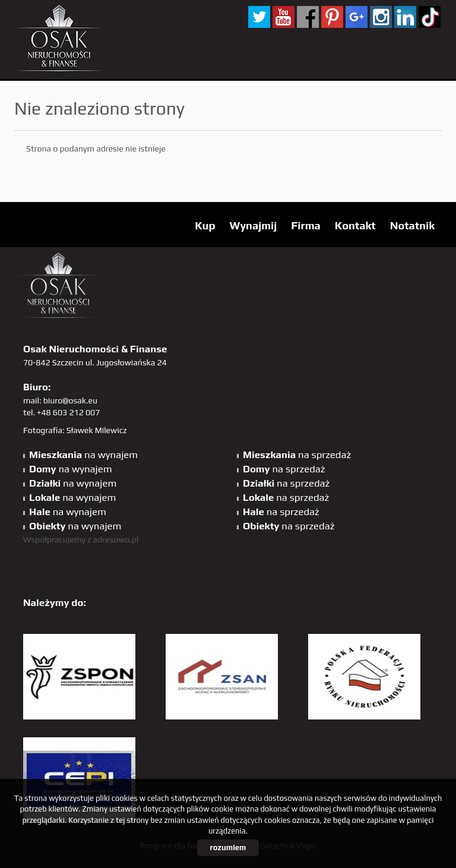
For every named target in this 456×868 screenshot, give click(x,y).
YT (284, 17)
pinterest (332, 17)
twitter (259, 17)
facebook (308, 17)
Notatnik (412, 225)
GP (357, 17)
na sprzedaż (297, 454)
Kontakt (355, 225)
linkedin (405, 17)
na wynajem (83, 454)
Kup (205, 225)
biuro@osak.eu (70, 400)
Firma (306, 225)
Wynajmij (253, 225)
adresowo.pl (116, 539)
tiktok (430, 17)
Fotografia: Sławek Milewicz (75, 430)
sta (381, 17)
